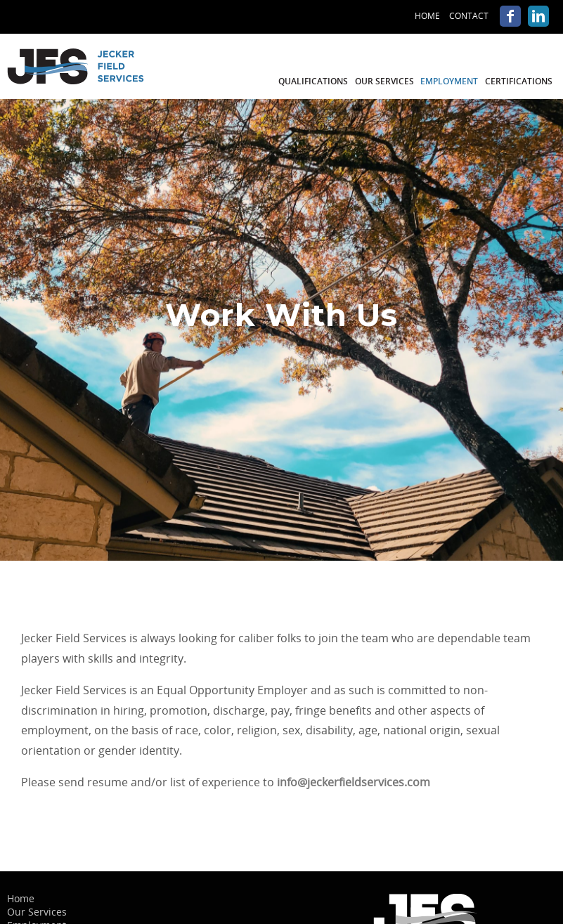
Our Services (384, 81)
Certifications (519, 81)
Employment (449, 81)
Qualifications (313, 81)
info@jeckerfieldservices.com (354, 782)
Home (427, 16)
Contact (469, 16)
